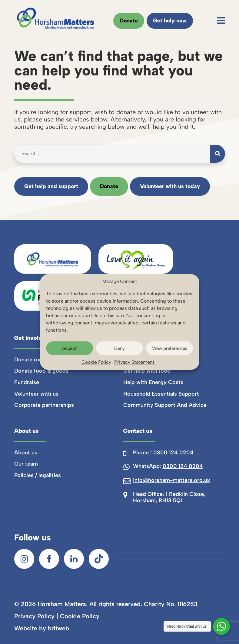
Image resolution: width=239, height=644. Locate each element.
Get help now (170, 21)
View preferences (170, 348)
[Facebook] (49, 559)
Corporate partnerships (44, 405)
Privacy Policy (34, 616)
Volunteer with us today (170, 186)
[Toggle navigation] (221, 21)
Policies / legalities (38, 475)
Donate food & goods (41, 371)
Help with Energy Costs (153, 382)
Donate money (33, 360)
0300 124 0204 (173, 453)
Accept (69, 348)
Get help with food (147, 371)
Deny (119, 348)
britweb (58, 628)
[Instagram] (24, 559)
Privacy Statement (134, 362)
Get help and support (51, 186)
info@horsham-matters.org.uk (172, 480)
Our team (26, 464)
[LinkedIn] (74, 559)
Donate (129, 21)
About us (26, 453)
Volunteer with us (36, 394)
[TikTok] (99, 559)
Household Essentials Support (161, 394)
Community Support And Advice (165, 405)
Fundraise (27, 382)
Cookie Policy (96, 362)
